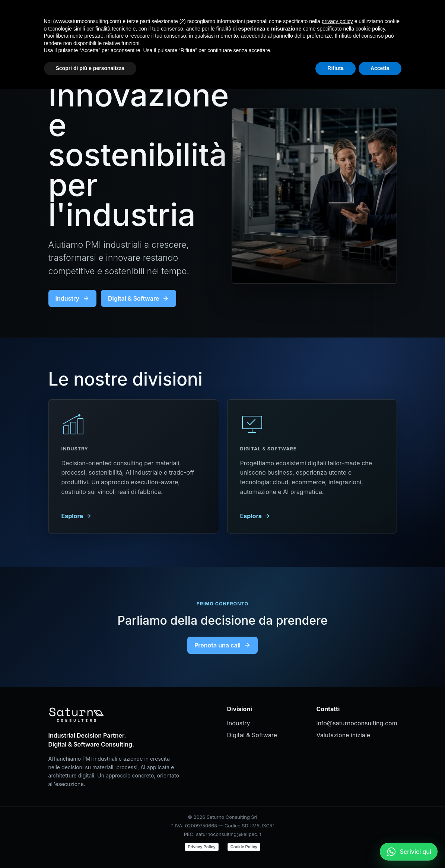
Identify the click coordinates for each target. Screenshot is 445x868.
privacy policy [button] (337, 801)
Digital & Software (139, 298)
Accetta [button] (380, 848)
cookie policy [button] (370, 808)
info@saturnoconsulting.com (357, 723)
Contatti (342, 17)
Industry (276, 17)
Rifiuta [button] (336, 848)
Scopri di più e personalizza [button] (90, 848)
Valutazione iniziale (344, 735)
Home (243, 17)
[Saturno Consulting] (78, 17)
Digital (309, 17)
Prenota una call (222, 645)
